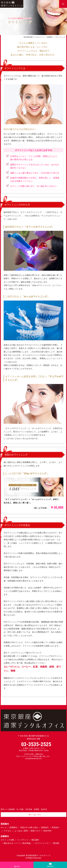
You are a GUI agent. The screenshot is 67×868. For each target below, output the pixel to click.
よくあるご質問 (21, 831)
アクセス (8, 831)
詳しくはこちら (35, 815)
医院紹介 (45, 827)
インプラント (23, 840)
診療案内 (50, 37)
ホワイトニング (42, 843)
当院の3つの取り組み (29, 827)
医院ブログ (35, 831)
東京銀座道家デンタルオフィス (34, 37)
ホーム (4, 827)
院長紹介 (56, 827)
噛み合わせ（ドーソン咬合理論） (18, 843)
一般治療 (55, 843)
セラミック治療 (7, 840)
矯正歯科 (35, 840)
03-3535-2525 (36, 744)
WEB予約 (47, 831)
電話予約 (17, 866)
